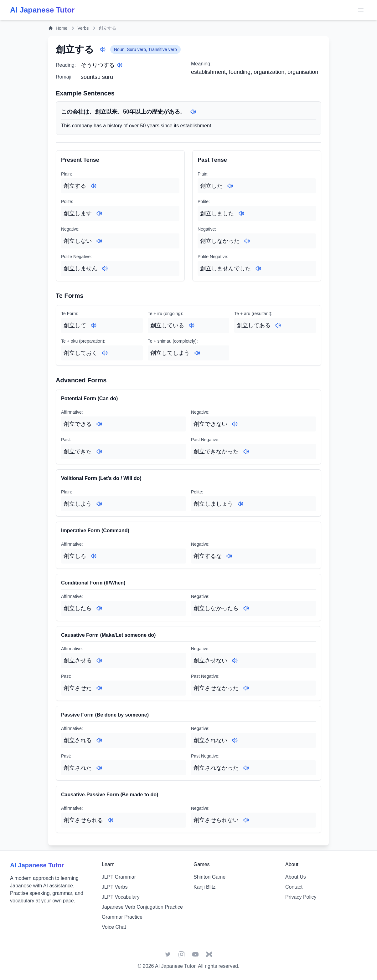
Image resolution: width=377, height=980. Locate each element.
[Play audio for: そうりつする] (120, 65)
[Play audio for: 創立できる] (99, 424)
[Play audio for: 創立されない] (235, 740)
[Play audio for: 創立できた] (99, 452)
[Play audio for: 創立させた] (99, 688)
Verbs (83, 28)
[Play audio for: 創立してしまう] (197, 353)
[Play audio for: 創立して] (94, 325)
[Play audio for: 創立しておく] (105, 353)
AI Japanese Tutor (175, 966)
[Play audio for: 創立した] (230, 186)
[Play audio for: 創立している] (192, 325)
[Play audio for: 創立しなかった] (247, 241)
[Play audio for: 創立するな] (229, 556)
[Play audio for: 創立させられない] (246, 820)
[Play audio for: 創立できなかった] (246, 452)
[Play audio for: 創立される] (99, 740)
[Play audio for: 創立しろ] (94, 556)
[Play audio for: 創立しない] (99, 241)
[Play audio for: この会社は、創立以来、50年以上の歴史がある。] (193, 112)
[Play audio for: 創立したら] (99, 608)
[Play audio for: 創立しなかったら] (246, 608)
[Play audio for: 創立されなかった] (246, 768)
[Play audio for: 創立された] (99, 768)
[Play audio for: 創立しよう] (99, 504)
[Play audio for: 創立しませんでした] (258, 268)
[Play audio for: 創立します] (99, 213)
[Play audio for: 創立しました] (241, 213)
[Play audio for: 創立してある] (278, 325)
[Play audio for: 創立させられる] (111, 820)
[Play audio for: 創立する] (103, 49)
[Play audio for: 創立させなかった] (246, 688)
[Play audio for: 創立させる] (99, 661)
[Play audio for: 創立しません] (105, 268)
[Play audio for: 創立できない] (235, 424)
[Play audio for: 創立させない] (235, 661)
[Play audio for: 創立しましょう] (240, 504)
